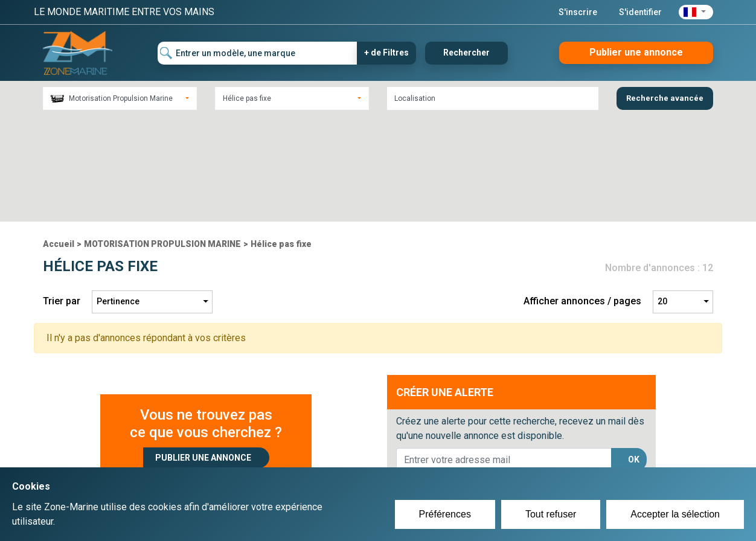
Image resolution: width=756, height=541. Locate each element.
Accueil (59, 138)
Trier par (62, 196)
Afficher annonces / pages (582, 196)
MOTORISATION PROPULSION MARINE (162, 138)
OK (634, 354)
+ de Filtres (386, 53)
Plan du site (540, 456)
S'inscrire (578, 12)
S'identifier (640, 12)
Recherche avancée (665, 98)
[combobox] (120, 98)
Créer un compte (321, 456)
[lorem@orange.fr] (504, 354)
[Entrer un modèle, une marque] (258, 53)
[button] (696, 12)
